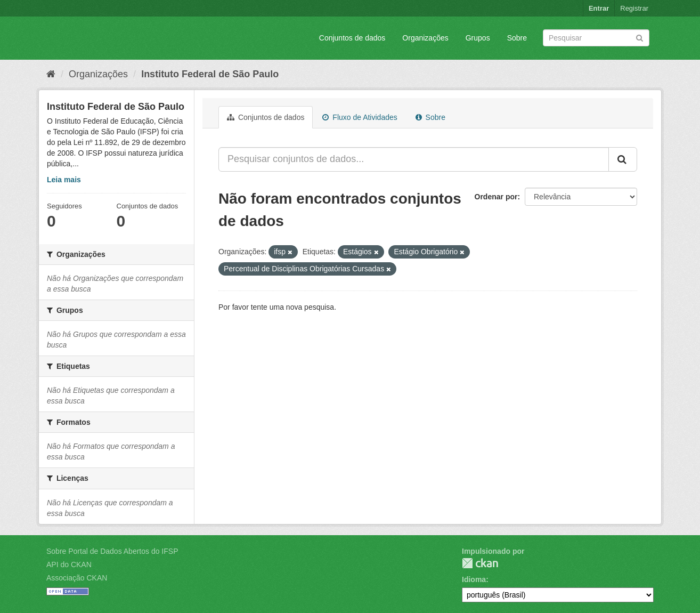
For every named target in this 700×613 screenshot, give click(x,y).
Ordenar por (496, 197)
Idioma (474, 579)
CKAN (480, 563)
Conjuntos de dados (352, 38)
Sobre (517, 38)
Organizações (425, 38)
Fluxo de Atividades (360, 117)
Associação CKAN (77, 578)
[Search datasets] (596, 38)
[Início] (51, 74)
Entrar (599, 8)
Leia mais (64, 180)
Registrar (634, 8)
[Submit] (640, 37)
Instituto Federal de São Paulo (210, 74)
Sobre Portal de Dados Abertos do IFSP (112, 551)
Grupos (478, 38)
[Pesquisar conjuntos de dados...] (414, 159)
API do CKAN (69, 564)
